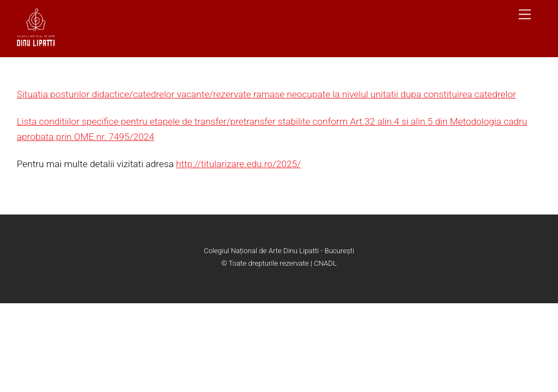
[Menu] (525, 14)
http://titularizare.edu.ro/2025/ (238, 164)
